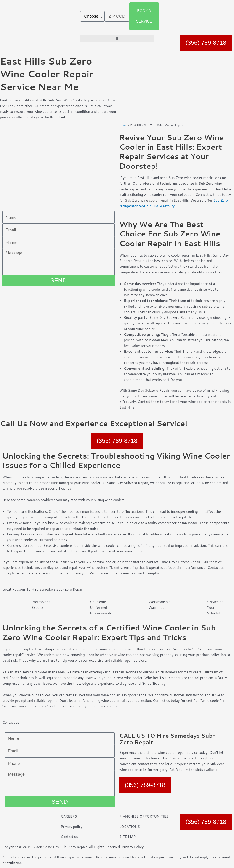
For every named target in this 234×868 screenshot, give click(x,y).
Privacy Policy (133, 847)
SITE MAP (127, 837)
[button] (117, 38)
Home (123, 125)
